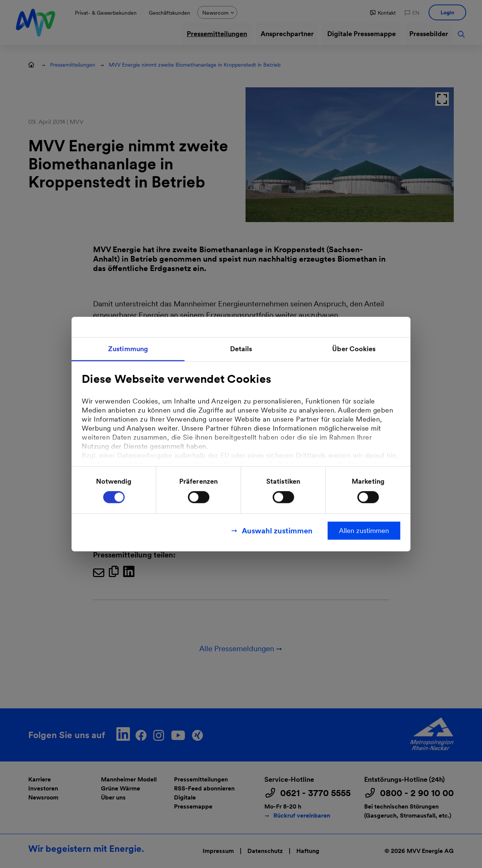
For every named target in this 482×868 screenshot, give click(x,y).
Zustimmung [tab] (128, 349)
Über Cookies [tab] (354, 349)
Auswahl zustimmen (277, 530)
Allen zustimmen (364, 530)
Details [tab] (241, 349)
